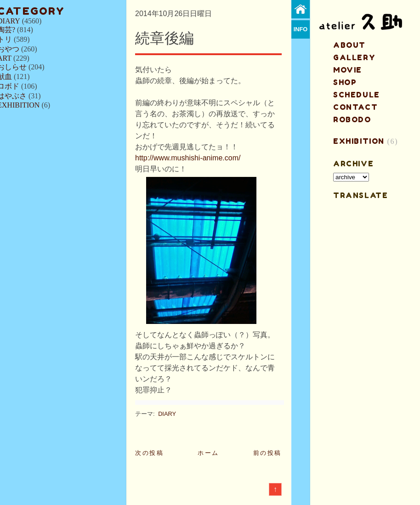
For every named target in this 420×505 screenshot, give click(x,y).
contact (355, 107)
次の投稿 (149, 453)
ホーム (208, 453)
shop (345, 82)
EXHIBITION (359, 141)
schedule (357, 95)
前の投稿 (267, 453)
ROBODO (352, 119)
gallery (354, 57)
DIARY (167, 414)
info (301, 29)
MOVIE (348, 70)
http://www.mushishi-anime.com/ (188, 158)
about (349, 45)
